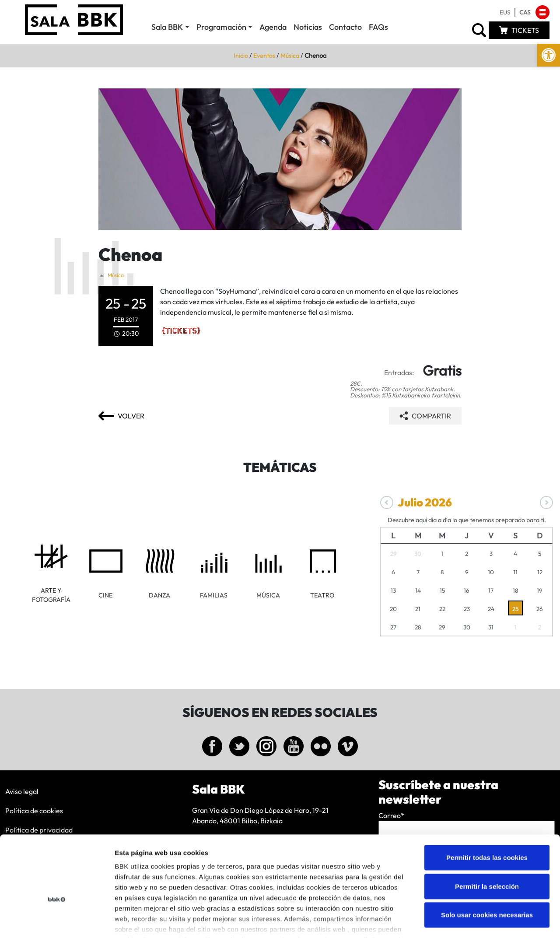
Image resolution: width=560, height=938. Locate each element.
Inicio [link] (241, 56)
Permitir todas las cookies (487, 804)
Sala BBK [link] (167, 27)
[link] (549, 55)
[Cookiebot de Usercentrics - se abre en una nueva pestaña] (57, 921)
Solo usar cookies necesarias (487, 862)
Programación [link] (221, 27)
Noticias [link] (308, 27)
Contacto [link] (345, 27)
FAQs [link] (378, 27)
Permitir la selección (487, 833)
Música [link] (290, 56)
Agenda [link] (273, 27)
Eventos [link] (264, 56)
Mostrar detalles (470, 921)
